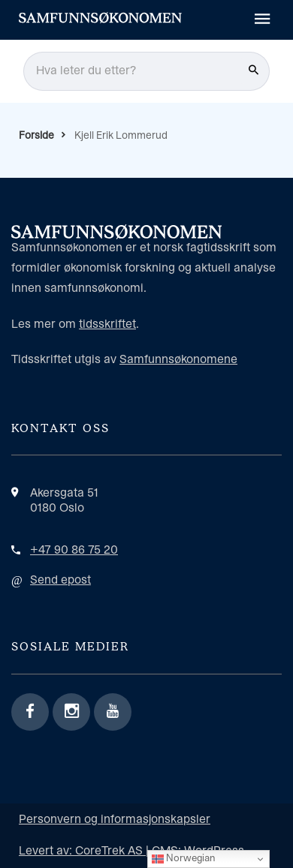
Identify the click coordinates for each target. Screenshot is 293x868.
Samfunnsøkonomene (178, 360)
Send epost (60, 580)
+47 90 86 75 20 (74, 550)
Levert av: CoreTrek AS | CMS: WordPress (131, 851)
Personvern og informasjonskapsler (115, 820)
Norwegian (183, 859)
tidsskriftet (107, 324)
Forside (36, 136)
